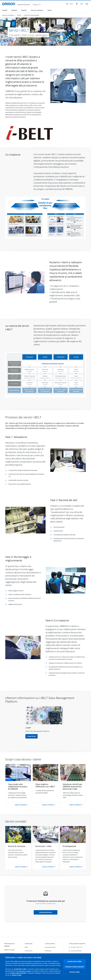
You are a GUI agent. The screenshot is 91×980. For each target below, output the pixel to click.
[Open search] (69, 4)
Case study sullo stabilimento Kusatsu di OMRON (18, 787)
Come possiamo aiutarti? (77, 944)
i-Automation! (28, 951)
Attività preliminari (46, 912)
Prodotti (5, 10)
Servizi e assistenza (37, 10)
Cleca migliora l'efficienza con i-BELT (45, 785)
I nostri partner (50, 944)
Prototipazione (69, 846)
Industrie (24, 10)
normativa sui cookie (24, 971)
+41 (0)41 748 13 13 (76, 947)
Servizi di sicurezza (17, 846)
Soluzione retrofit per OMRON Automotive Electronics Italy (73, 787)
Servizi (19, 15)
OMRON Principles (9, 950)
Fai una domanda (75, 951)
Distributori (48, 951)
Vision (26, 947)
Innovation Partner (50, 947)
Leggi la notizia (21, 805)
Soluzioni (14, 10)
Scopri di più (32, 736)
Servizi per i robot (43, 846)
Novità (50, 10)
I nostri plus (28, 944)
